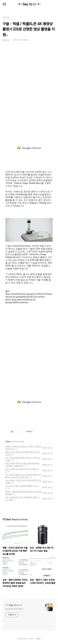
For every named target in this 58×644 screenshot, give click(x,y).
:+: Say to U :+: (29, 4)
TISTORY (30, 639)
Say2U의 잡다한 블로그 (15, 609)
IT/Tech (8, 442)
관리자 (38, 639)
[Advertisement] (29, 92)
